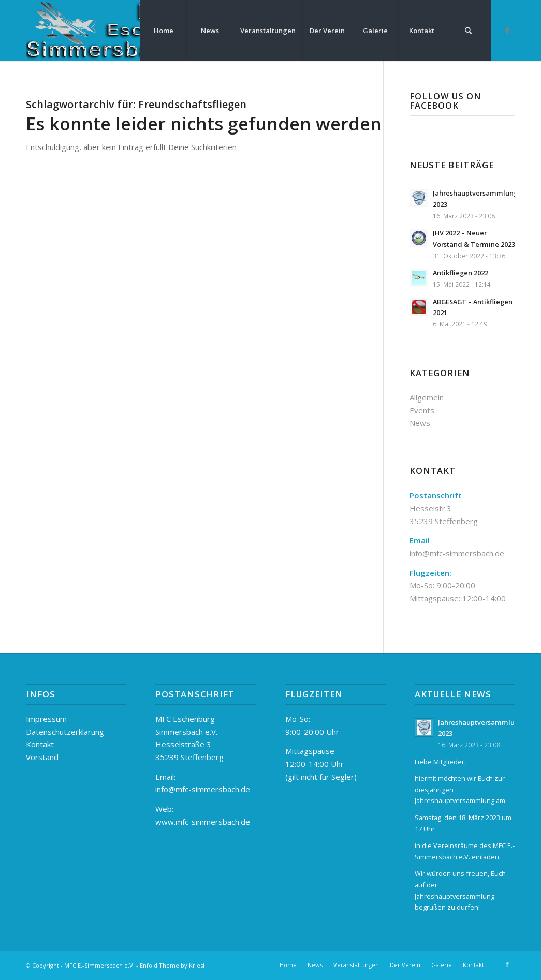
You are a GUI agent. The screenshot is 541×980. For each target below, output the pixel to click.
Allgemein (427, 397)
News (420, 423)
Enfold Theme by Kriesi (172, 965)
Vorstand (42, 757)
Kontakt (40, 744)
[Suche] (468, 31)
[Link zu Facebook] (507, 30)
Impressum (46, 719)
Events (422, 410)
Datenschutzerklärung (65, 732)
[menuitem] (163, 31)
